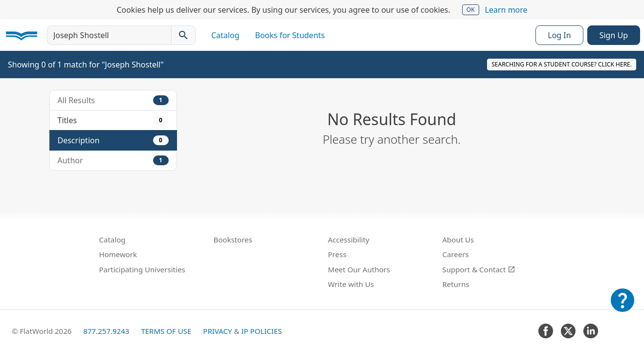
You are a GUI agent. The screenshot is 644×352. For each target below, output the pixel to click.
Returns (456, 284)
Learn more (506, 10)
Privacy (217, 331)
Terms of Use (166, 331)
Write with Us (351, 284)
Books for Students (290, 35)
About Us (458, 240)
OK (471, 10)
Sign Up (614, 35)
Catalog (225, 35)
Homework (118, 254)
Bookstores (233, 240)
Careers (456, 254)
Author (113, 160)
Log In (559, 35)
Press (337, 254)
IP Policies (261, 331)
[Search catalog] (183, 35)
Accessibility (349, 240)
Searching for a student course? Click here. (562, 64)
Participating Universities (142, 269)
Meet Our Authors (359, 269)
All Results (113, 100)
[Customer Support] (622, 307)
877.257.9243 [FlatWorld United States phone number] (106, 331)
